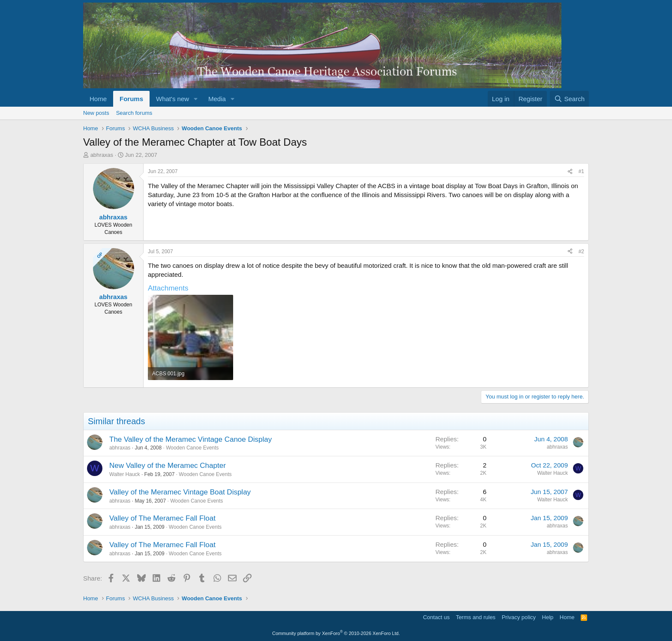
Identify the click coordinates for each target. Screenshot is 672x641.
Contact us (436, 617)
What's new (172, 99)
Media (217, 99)
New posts (96, 113)
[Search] (569, 99)
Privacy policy (519, 617)
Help (548, 617)
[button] (196, 99)
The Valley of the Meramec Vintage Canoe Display (190, 439)
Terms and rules (476, 617)
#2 (581, 252)
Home (98, 99)
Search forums (134, 113)
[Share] (570, 172)
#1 (581, 171)
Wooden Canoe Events (192, 448)
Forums (131, 99)
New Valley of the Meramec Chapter (168, 466)
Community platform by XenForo (336, 633)
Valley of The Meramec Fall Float (162, 518)
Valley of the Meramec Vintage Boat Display (180, 492)
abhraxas (102, 155)
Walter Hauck (125, 474)
